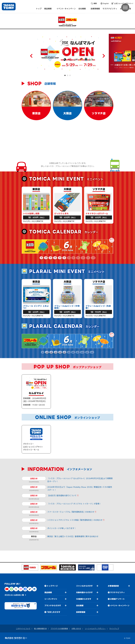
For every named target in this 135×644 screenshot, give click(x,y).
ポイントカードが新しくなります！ (62, 528)
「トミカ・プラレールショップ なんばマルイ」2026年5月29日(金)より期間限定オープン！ (80, 480)
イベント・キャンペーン (120, 606)
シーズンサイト (51, 599)
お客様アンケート (117, 599)
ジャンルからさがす (84, 586)
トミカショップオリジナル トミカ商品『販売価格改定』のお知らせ (75, 520)
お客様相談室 (113, 586)
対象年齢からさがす (84, 592)
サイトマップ (114, 629)
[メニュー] (125, 7)
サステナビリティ (117, 592)
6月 (64, 258)
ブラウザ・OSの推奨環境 (59, 628)
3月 (50, 258)
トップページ (52, 586)
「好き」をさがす (54, 612)
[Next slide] (103, 56)
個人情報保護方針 (40, 628)
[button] (65, 75)
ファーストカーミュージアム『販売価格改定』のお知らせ (71, 512)
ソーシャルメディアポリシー (95, 629)
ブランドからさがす (53, 605)
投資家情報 (81, 612)
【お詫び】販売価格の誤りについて (62, 496)
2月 (46, 258)
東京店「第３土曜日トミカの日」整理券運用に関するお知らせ (73, 536)
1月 (41, 258)
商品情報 (48, 592)
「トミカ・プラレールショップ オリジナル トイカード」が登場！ (74, 504)
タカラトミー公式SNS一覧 (14, 595)
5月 (60, 258)
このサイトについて (23, 628)
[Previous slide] (32, 56)
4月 (55, 258)
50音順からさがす (84, 599)
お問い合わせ (76, 629)
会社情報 (80, 606)
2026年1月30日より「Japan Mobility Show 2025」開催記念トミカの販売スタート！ (80, 489)
